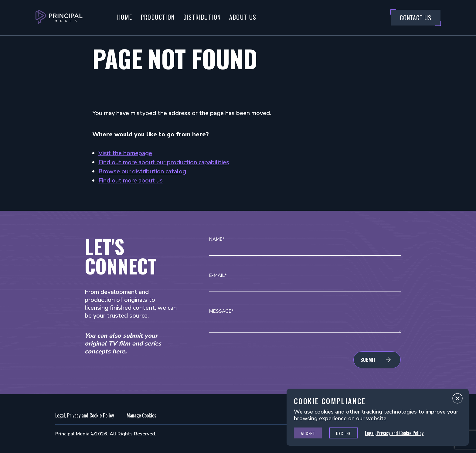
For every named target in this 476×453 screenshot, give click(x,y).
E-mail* (218, 276)
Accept (308, 433)
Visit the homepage (125, 153)
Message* (221, 311)
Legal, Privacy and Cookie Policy (85, 415)
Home (125, 17)
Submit (368, 360)
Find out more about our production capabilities (164, 162)
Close (457, 400)
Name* (217, 239)
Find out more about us (131, 181)
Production (158, 17)
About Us (243, 17)
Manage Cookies (141, 415)
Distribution (202, 17)
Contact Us (416, 18)
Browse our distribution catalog (142, 171)
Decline (343, 433)
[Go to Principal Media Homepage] (59, 18)
